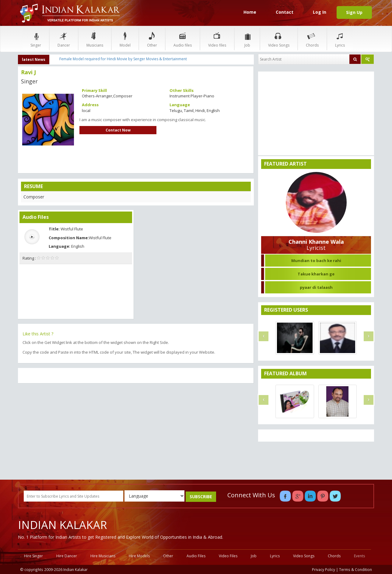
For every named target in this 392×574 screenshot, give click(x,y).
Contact (285, 12)
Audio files (183, 39)
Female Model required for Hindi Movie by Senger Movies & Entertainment (123, 59)
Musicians (95, 39)
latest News (34, 60)
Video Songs (279, 39)
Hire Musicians (103, 556)
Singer (36, 39)
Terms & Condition (355, 569)
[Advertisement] (136, 432)
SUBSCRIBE (201, 497)
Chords (312, 39)
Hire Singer (33, 556)
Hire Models (139, 556)
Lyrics (340, 39)
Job (247, 39)
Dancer (64, 39)
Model (125, 39)
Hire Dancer (67, 556)
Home (250, 12)
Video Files (228, 556)
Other (152, 39)
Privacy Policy (324, 569)
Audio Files (196, 556)
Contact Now (118, 130)
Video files (217, 39)
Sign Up (354, 12)
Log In (320, 12)
